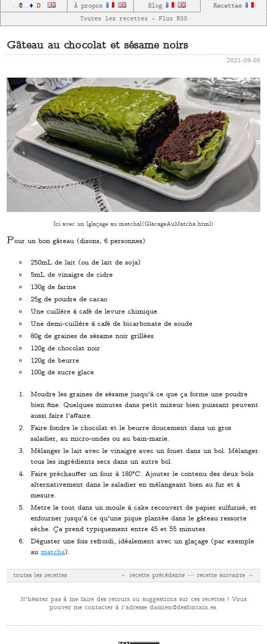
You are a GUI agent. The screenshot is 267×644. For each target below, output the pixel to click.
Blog (161, 6)
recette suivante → (226, 576)
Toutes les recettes (114, 19)
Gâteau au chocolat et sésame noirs (97, 46)
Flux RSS (173, 19)
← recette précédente (153, 576)
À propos (94, 6)
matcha (53, 553)
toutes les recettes (40, 576)
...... (34, 6)
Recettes (234, 6)
